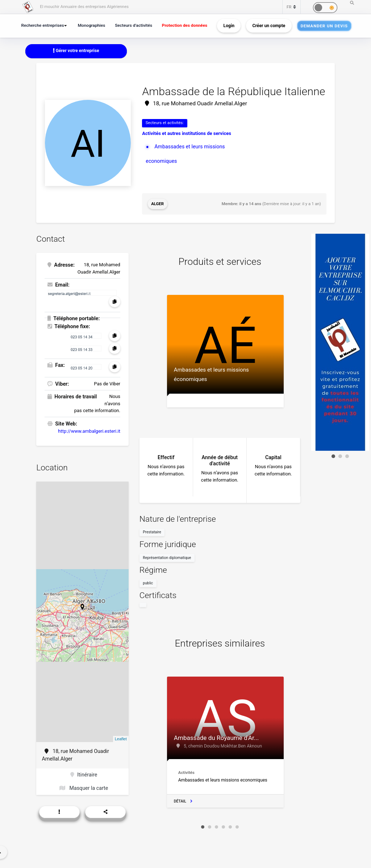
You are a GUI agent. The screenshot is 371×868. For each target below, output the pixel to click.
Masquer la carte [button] (84, 788)
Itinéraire (84, 775)
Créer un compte (269, 26)
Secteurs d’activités (134, 25)
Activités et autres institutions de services (187, 133)
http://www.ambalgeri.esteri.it (89, 431)
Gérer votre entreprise (76, 51)
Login (229, 26)
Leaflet (121, 739)
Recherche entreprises (43, 25)
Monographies (92, 25)
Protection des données (185, 25)
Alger (157, 204)
